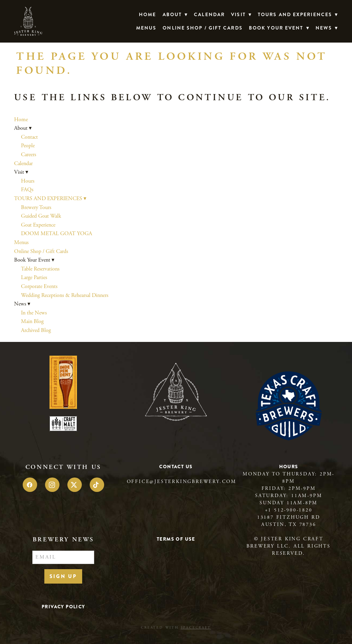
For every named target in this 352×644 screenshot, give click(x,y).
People (28, 146)
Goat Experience (38, 225)
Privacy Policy (63, 607)
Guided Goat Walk (41, 216)
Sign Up (63, 576)
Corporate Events (39, 286)
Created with (176, 628)
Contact (29, 137)
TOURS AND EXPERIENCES (298, 14)
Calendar (209, 14)
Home (147, 14)
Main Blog (32, 321)
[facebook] (30, 485)
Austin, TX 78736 (289, 525)
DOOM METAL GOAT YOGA (57, 234)
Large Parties (34, 278)
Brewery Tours (36, 208)
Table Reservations (40, 269)
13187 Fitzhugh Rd (289, 517)
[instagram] (52, 485)
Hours (28, 181)
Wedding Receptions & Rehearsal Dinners (65, 295)
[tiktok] (97, 485)
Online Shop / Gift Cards (202, 28)
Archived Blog (36, 330)
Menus (146, 28)
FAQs (27, 190)
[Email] (63, 557)
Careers (29, 155)
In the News (34, 313)
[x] (75, 485)
